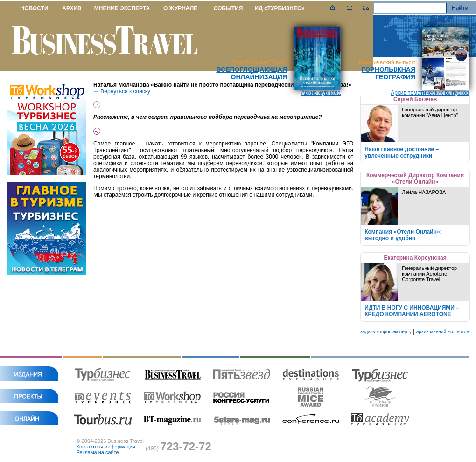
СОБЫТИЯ (228, 8)
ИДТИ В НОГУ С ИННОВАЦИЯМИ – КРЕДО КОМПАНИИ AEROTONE (412, 311)
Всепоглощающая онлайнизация (252, 73)
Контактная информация (106, 447)
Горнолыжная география (388, 73)
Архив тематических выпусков (430, 93)
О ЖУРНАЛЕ (180, 8)
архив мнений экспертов (443, 332)
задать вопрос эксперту (386, 332)
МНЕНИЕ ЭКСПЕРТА (122, 8)
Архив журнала (321, 93)
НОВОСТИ (34, 8)
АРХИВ (72, 8)
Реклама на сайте (98, 452)
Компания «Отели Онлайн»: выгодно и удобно (403, 235)
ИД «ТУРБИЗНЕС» (280, 8)
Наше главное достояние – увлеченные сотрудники (402, 152)
